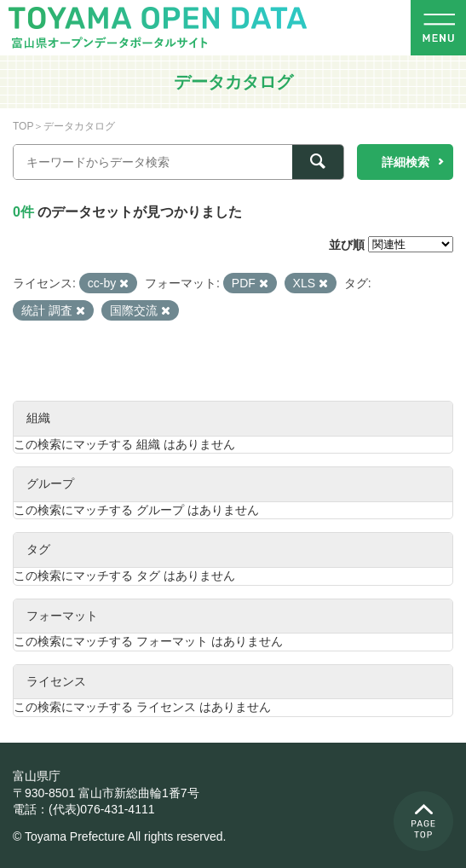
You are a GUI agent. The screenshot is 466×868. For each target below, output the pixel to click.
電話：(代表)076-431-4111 (84, 809)
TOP (23, 126)
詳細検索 (406, 162)
